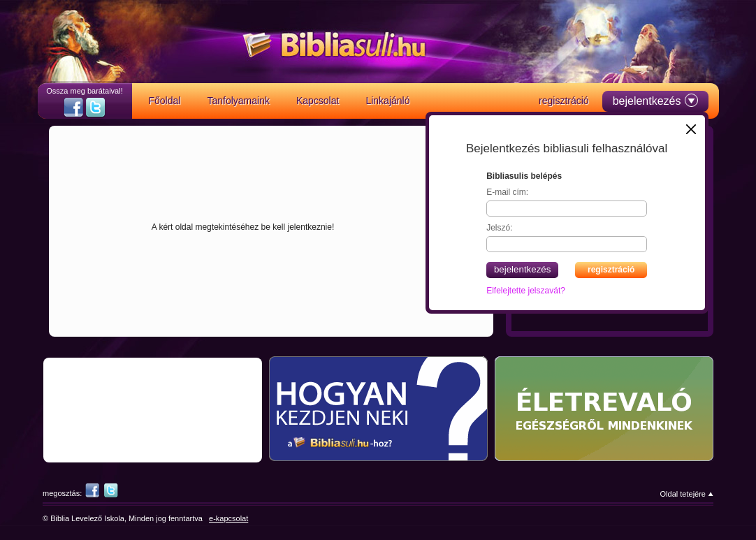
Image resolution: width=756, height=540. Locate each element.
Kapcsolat (318, 101)
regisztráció (611, 270)
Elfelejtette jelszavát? (526, 291)
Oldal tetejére (683, 494)
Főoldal (165, 101)
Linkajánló (387, 101)
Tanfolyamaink (238, 101)
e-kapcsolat (228, 518)
